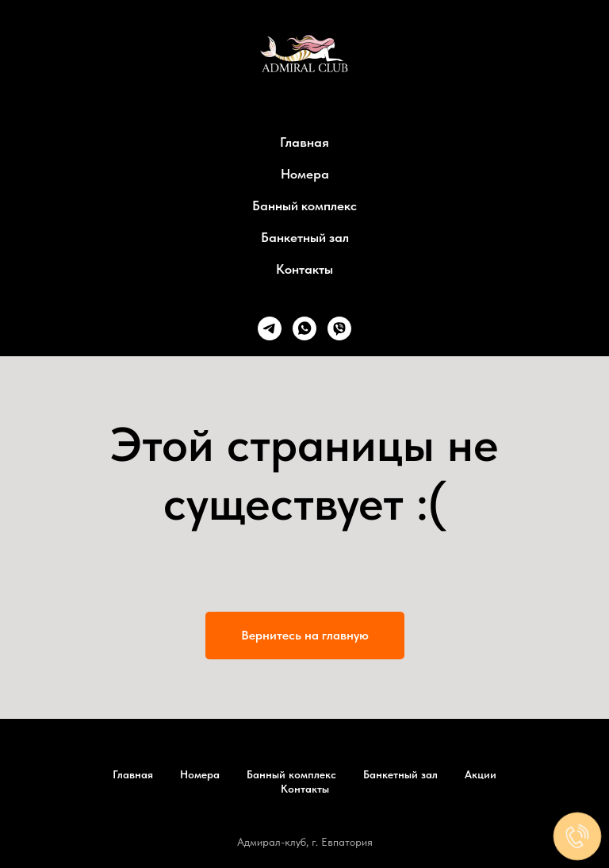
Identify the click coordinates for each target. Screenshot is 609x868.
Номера (305, 174)
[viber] (339, 328)
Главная (304, 142)
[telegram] (270, 328)
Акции (481, 774)
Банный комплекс (304, 205)
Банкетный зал (305, 237)
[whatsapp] (304, 328)
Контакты (304, 269)
